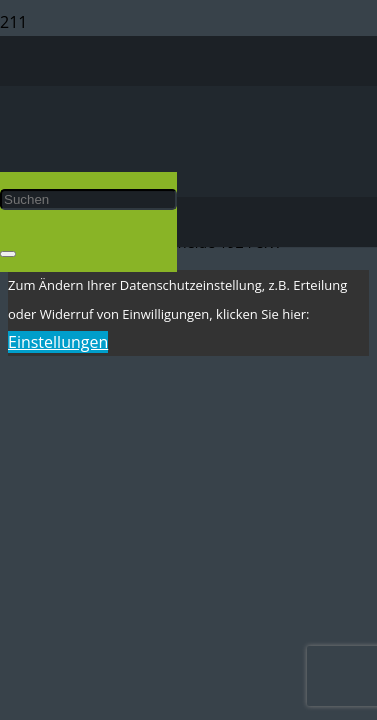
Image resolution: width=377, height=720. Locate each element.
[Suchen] (88, 199)
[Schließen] (8, 254)
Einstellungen (58, 342)
